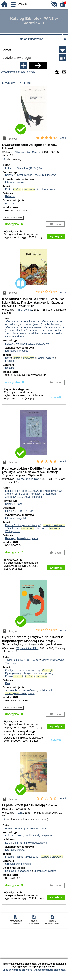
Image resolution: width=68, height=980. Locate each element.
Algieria (50, 358)
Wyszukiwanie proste (13, 72)
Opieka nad (21, 528)
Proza (19, 504)
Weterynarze (13, 531)
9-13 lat (28, 511)
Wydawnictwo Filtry (27, 648)
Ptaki (8, 189)
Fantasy (10, 538)
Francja (10, 361)
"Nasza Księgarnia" (27, 479)
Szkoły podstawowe (35, 843)
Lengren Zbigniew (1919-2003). (31, 495)
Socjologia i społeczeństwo (21, 690)
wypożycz (56, 236)
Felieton (10, 196)
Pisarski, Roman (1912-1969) (22, 857)
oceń (63, 138)
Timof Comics (24, 310)
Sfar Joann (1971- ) (22, 321)
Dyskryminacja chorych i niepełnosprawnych (31, 673)
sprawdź (56, 397)
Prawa (14, 676)
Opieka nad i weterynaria (29, 692)
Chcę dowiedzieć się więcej (17, 970)
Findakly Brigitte (35, 333)
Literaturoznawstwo (45, 871)
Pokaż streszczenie (13, 218)
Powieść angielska (27, 538)
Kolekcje (30, 72)
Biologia (10, 203)
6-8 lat (18, 511)
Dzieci (9, 511)
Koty (8, 358)
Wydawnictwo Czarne (28, 152)
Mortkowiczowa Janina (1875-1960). (34, 492)
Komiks (10, 368)
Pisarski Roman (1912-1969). (26, 828)
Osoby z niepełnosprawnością (23, 670)
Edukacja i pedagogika (18, 871)
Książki (9, 175)
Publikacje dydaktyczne (38, 836)
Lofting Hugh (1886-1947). (24, 491)
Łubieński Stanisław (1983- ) (25, 168)
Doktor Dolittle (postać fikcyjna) (23, 525)
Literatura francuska (17, 351)
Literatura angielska (17, 518)
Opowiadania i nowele (18, 864)
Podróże (42, 528)
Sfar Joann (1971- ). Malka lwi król (40, 325)
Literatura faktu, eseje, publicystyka (36, 175)
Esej (8, 683)
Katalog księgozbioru (31, 39)
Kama (20, 813)
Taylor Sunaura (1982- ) (23, 660)
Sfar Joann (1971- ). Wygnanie (23, 327)
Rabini (40, 358)
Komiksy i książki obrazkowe (32, 344)
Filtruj (28, 83)
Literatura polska (15, 182)
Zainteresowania (47, 189)
